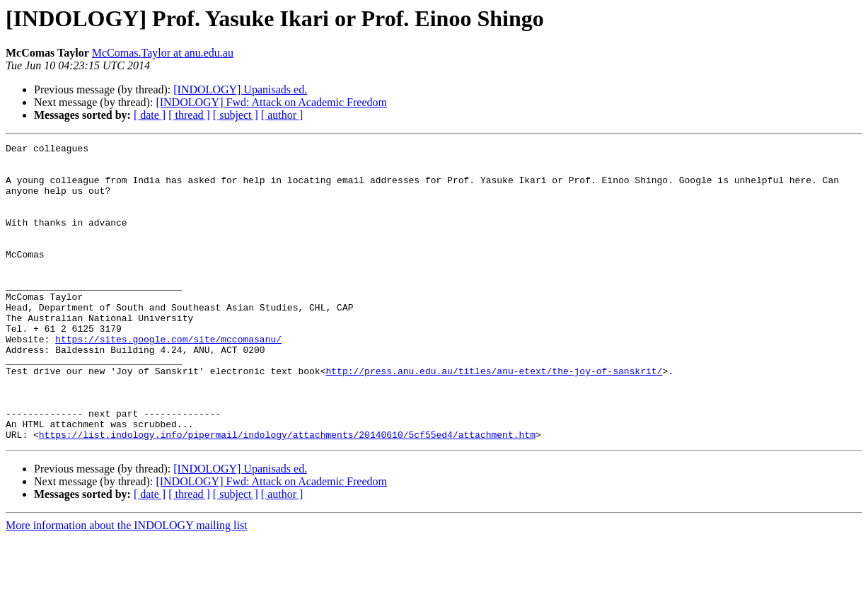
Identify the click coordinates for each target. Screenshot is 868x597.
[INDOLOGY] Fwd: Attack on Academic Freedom (271, 102)
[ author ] (282, 115)
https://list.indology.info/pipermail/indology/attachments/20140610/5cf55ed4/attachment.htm (287, 494)
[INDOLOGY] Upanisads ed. (240, 89)
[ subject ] (236, 115)
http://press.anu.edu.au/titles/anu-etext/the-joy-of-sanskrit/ (494, 417)
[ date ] (150, 115)
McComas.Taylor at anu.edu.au (163, 53)
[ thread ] (189, 115)
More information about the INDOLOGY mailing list (127, 585)
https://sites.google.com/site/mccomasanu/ (168, 379)
